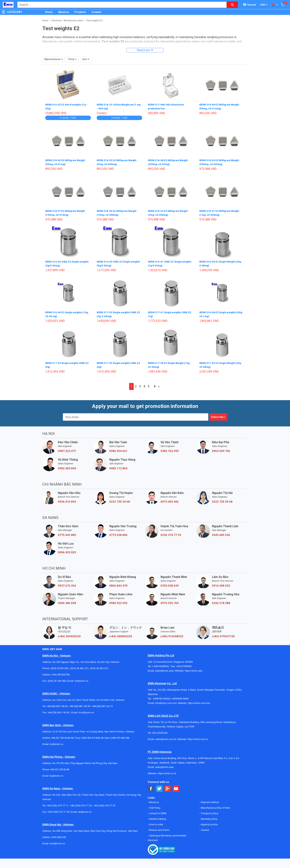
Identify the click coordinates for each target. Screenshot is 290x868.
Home (49, 12)
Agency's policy (209, 822)
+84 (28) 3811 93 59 (80, 704)
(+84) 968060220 (121, 634)
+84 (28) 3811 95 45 (59, 710)
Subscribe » (218, 415)
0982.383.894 (67, 466)
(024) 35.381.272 (99, 666)
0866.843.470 (118, 583)
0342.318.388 (221, 601)
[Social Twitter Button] (159, 787)
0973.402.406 (170, 499)
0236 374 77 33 (171, 533)
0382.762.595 (170, 449)
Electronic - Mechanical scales (67, 21)
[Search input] (120, 5)
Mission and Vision (159, 828)
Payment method (210, 800)
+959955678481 (180, 696)
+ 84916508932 (162, 664)
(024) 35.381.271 (79, 666)
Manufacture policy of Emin (215, 806)
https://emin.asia (194, 668)
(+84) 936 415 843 (90, 736)
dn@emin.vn (85, 810)
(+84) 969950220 (69, 634)
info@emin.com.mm (166, 701)
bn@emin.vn (57, 742)
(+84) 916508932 (172, 634)
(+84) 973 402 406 (120, 736)
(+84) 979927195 (223, 634)
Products (80, 12)
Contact (96, 12)
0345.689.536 (221, 533)
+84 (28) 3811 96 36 (57, 704)
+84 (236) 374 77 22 (81, 803)
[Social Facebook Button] (151, 787)
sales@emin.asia (164, 668)
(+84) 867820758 (60, 672)
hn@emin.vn (81, 679)
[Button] (4, 12)
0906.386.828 (67, 601)
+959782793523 (162, 696)
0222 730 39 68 (120, 499)
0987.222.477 (67, 449)
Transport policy (209, 811)
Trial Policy (154, 806)
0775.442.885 (67, 533)
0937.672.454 (67, 583)
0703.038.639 (170, 583)
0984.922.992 (118, 601)
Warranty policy (209, 817)
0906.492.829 (67, 550)
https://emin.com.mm (199, 701)
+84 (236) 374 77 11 (58, 803)
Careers (205, 828)
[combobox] (120, 5)
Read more (144, 50)
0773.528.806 (118, 533)
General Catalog (157, 817)
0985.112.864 (118, 466)
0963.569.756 (221, 449)
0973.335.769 (170, 601)
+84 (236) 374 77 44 (59, 810)
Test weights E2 (95, 21)
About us (63, 12)
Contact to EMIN (157, 811)
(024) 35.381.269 (59, 666)
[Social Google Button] (168, 787)
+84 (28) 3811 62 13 (102, 704)
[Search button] (232, 5)
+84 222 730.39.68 (61, 736)
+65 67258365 (184, 664)
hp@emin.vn (57, 774)
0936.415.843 (67, 499)
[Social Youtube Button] (176, 787)
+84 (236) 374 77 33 (105, 803)
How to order (156, 822)
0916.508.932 (221, 583)
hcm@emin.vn (86, 710)
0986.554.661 (118, 449)
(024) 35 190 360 (57, 679)
